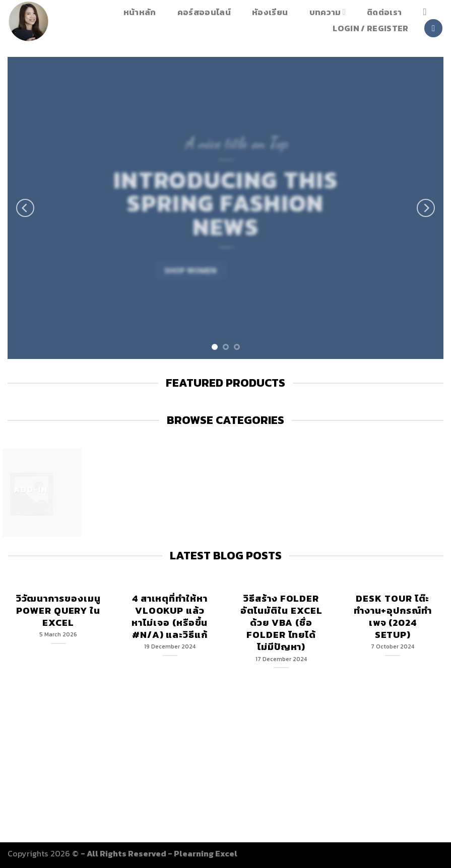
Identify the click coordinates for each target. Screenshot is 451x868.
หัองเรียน (270, 12)
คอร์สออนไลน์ (204, 12)
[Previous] (25, 208)
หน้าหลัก (140, 12)
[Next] (426, 208)
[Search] (428, 12)
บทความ (328, 12)
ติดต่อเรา (384, 12)
